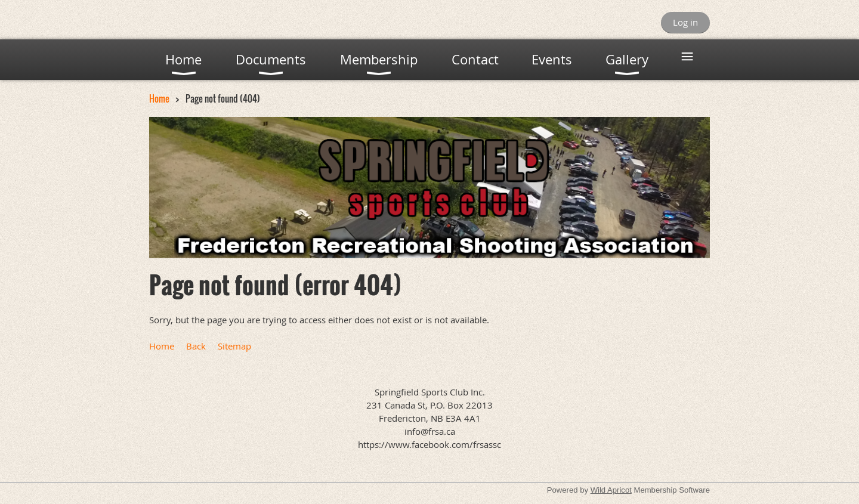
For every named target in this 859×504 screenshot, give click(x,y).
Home (159, 98)
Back (196, 346)
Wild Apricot (611, 490)
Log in (685, 22)
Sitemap (234, 346)
